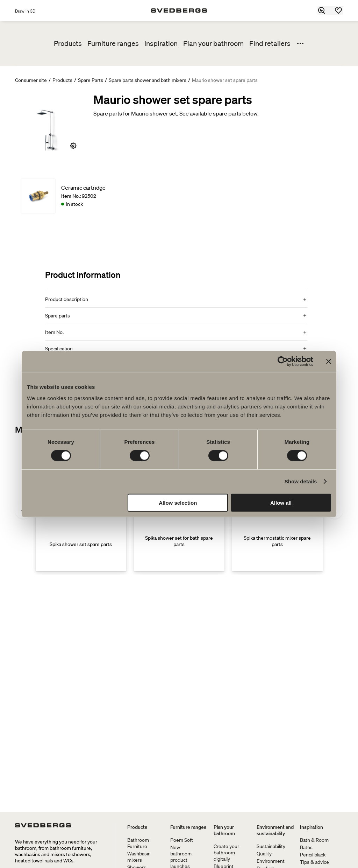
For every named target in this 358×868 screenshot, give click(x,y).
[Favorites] (339, 10)
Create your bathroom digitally (226, 853)
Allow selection (178, 502)
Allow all (281, 502)
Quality (264, 854)
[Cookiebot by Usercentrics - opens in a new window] (283, 362)
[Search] (322, 10)
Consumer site (31, 80)
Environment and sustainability (275, 830)
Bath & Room (314, 840)
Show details (301, 481)
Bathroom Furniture (138, 843)
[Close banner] (329, 362)
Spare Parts (91, 80)
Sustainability (271, 846)
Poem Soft (182, 840)
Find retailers (270, 43)
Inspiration (161, 43)
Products (68, 43)
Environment (271, 861)
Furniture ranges (113, 43)
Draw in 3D (25, 11)
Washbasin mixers (139, 857)
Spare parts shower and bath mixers (148, 80)
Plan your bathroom (213, 43)
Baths (306, 847)
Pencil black (313, 855)
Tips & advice (314, 862)
